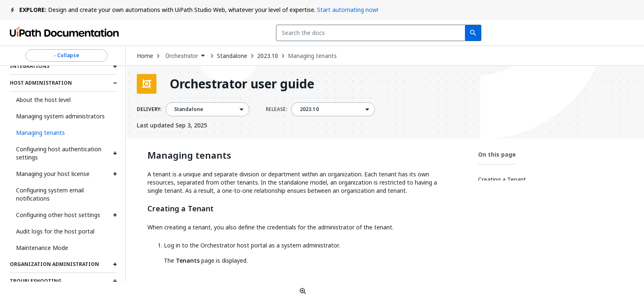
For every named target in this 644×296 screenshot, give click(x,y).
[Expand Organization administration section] (115, 264)
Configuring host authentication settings (59, 153)
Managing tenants (312, 56)
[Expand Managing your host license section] (115, 174)
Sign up (615, 33)
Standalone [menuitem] (189, 109)
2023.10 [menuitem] (309, 109)
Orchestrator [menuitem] (182, 56)
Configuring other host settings (58, 215)
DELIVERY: (149, 109)
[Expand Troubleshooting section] (115, 281)
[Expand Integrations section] (115, 66)
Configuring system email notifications (50, 194)
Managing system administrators (60, 116)
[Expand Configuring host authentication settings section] (115, 153)
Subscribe (524, 33)
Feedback (466, 33)
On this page (497, 154)
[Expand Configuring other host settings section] (115, 215)
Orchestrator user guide (242, 84)
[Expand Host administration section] (115, 83)
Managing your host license (53, 174)
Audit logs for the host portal (55, 231)
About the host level (43, 100)
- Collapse (67, 55)
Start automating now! (348, 10)
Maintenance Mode (42, 248)
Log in (574, 33)
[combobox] (275, 33)
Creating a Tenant (181, 209)
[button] (63, 133)
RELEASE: (276, 109)
